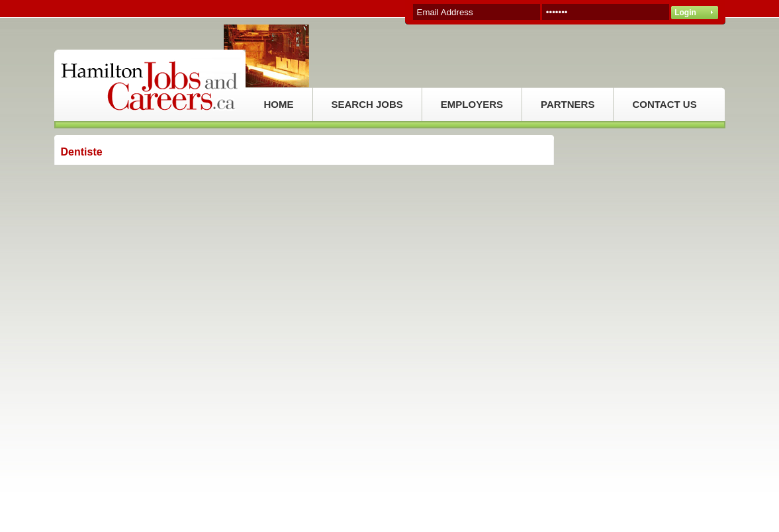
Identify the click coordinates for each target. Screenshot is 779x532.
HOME (279, 104)
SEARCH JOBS (367, 104)
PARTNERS (568, 104)
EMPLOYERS (472, 104)
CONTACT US (664, 104)
